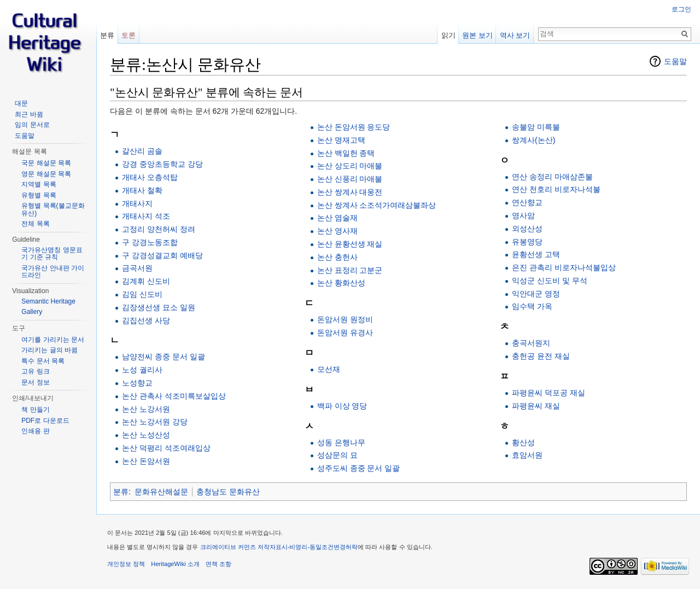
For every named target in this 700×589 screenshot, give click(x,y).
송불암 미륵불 (536, 127)
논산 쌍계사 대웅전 (350, 192)
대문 (21, 103)
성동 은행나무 (341, 442)
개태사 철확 (142, 190)
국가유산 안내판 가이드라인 (53, 272)
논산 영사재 (337, 231)
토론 (129, 35)
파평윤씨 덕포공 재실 (549, 393)
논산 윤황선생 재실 (350, 244)
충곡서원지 (531, 343)
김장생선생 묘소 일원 (159, 307)
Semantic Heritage (48, 301)
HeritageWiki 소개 (175, 564)
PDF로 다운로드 (45, 421)
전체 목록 (35, 224)
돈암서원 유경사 (345, 333)
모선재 (329, 369)
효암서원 (527, 455)
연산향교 (527, 202)
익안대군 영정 (536, 294)
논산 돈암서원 (146, 461)
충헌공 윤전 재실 (541, 356)
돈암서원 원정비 (345, 319)
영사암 (523, 215)
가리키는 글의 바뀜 (49, 350)
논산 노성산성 (146, 435)
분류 (121, 492)
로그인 (681, 9)
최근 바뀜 (29, 114)
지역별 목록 (39, 184)
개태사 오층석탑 (150, 177)
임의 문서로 (32, 125)
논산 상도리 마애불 (350, 166)
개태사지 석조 (146, 216)
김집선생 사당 (146, 320)
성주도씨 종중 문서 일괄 (359, 468)
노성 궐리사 (142, 370)
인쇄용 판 (35, 431)
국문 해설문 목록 (46, 163)
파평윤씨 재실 (536, 406)
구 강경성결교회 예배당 (162, 255)
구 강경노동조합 (150, 242)
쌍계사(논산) (533, 140)
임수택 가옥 (532, 306)
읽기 (448, 35)
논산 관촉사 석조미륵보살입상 (174, 396)
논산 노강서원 (146, 409)
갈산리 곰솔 (142, 151)
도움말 (675, 61)
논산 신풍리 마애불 (350, 179)
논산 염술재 (337, 218)
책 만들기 (35, 410)
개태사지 (137, 203)
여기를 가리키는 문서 (53, 340)
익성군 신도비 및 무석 (550, 281)
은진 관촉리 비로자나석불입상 (564, 267)
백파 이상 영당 (342, 406)
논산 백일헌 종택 (346, 153)
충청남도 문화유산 (228, 492)
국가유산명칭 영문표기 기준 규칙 (52, 254)
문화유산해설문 (161, 492)
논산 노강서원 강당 (155, 422)
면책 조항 (218, 564)
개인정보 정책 (126, 564)
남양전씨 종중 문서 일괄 (164, 357)
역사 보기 (515, 35)
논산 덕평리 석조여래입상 (166, 448)
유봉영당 (527, 242)
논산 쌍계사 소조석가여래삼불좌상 (377, 205)
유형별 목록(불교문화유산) (53, 209)
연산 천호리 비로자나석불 (556, 189)
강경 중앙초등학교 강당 (162, 164)
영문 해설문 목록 (46, 174)
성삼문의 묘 (337, 455)
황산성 (523, 442)
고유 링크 (35, 371)
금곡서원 (137, 268)
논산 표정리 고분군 (350, 270)
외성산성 (527, 229)
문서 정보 (35, 382)
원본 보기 (477, 35)
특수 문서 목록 (43, 361)
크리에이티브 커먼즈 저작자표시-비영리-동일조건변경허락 (279, 547)
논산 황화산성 (341, 283)
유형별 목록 (39, 195)
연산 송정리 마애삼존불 (552, 177)
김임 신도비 (142, 294)
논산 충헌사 (337, 257)
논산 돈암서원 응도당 (354, 127)
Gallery (32, 312)
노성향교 (137, 383)
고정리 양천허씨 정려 (159, 229)
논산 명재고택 (341, 140)
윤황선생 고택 (536, 254)
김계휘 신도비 (146, 281)
